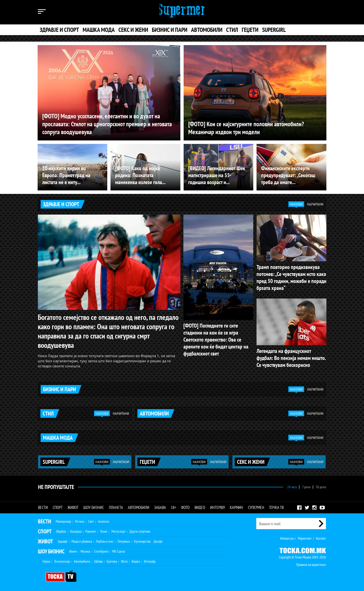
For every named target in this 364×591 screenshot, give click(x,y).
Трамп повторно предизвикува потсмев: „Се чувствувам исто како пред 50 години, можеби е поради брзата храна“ (291, 277)
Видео (200, 506)
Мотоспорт (119, 530)
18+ (174, 506)
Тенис (104, 530)
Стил (232, 30)
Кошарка (76, 530)
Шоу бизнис (94, 506)
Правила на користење (311, 563)
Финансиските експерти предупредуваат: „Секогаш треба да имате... (288, 175)
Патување (124, 540)
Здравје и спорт (59, 30)
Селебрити (101, 550)
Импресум (287, 537)
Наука (46, 560)
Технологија (62, 560)
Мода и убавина (82, 540)
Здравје (63, 540)
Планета (116, 506)
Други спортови (140, 530)
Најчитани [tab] (315, 204)
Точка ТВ (276, 506)
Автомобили (207, 30)
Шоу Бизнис (51, 550)
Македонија (63, 520)
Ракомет (91, 530)
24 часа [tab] (292, 486)
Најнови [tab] (296, 204)
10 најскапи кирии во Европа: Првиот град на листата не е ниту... (66, 175)
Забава (160, 506)
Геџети (250, 30)
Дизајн (158, 540)
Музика (85, 550)
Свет (91, 520)
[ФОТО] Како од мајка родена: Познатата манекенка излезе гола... (140, 175)
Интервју (218, 506)
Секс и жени (133, 30)
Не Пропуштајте (56, 486)
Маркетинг (305, 537)
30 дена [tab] (321, 486)
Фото (185, 506)
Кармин (236, 506)
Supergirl (274, 30)
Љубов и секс (105, 540)
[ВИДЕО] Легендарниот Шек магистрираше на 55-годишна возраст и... (217, 175)
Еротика (112, 560)
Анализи (104, 520)
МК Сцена (119, 550)
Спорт (58, 506)
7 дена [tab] (306, 486)
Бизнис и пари (170, 30)
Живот (73, 506)
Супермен (256, 506)
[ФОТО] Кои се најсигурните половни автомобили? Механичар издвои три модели (249, 128)
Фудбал (61, 530)
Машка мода (99, 30)
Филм (73, 550)
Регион (80, 520)
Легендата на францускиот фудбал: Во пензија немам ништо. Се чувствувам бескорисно (291, 358)
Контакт (321, 537)
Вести (43, 506)
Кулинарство (142, 540)
